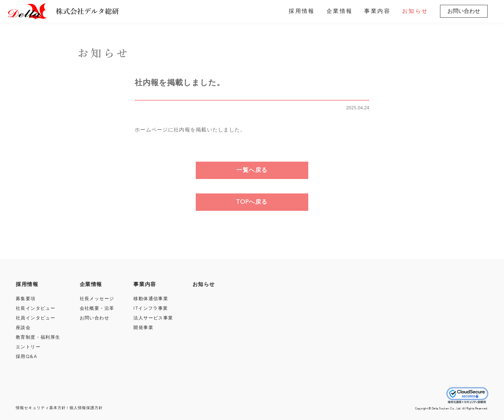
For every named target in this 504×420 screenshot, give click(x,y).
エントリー (28, 347)
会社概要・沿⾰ (97, 308)
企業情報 (340, 11)
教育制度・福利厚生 (38, 337)
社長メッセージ (97, 299)
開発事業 (143, 328)
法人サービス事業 (153, 318)
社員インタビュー (36, 318)
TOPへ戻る (252, 202)
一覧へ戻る (252, 170)
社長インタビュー (36, 308)
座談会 (23, 328)
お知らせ (415, 11)
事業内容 (377, 11)
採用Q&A (27, 357)
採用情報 (302, 11)
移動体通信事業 (151, 299)
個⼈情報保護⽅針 (86, 408)
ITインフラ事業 (151, 308)
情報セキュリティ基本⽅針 (41, 408)
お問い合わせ (464, 11)
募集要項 (26, 299)
